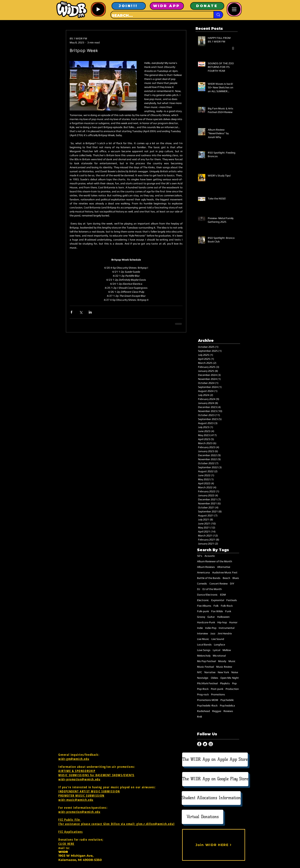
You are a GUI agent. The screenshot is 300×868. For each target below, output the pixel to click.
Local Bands (204, 644)
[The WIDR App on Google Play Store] (215, 779)
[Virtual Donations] (203, 817)
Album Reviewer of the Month (215, 561)
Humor (233, 622)
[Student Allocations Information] (211, 798)
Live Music (203, 639)
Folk (216, 606)
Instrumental (227, 628)
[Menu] (234, 9)
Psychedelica (227, 705)
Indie (200, 628)
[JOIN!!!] (129, 6)
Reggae (217, 711)
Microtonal (219, 656)
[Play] (98, 9)
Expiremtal (218, 600)
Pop (234, 683)
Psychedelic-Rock (207, 705)
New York (223, 672)
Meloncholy (204, 656)
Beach (226, 578)
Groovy (201, 617)
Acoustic (210, 556)
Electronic (203, 600)
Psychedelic (227, 700)
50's (200, 556)
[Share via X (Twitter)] (81, 312)
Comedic (202, 584)
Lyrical (216, 650)
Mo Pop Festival (206, 661)
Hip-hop (222, 622)
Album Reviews (206, 567)
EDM (223, 595)
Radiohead (203, 711)
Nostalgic (203, 678)
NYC (200, 672)
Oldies (214, 678)
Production (232, 689)
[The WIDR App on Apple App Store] (215, 759)
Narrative (210, 672)
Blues (236, 578)
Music (232, 661)
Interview (203, 633)
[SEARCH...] (159, 15)
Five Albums (204, 606)
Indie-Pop (211, 628)
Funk (228, 611)
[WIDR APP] (167, 6)
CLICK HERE (66, 844)
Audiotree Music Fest (225, 572)
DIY (232, 584)
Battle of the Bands (209, 578)
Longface (219, 644)
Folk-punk (203, 611)
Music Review (224, 667)
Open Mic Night (230, 678)
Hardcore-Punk (206, 622)
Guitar (211, 617)
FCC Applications (71, 832)
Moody (222, 661)
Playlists (225, 683)
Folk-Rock (227, 606)
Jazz (213, 633)
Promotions (218, 694)
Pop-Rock (203, 689)
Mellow (227, 650)
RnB (200, 717)
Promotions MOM (208, 700)
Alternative (224, 567)
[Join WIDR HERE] (214, 845)
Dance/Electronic (207, 595)
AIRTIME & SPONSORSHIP (77, 771)
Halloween (223, 617)
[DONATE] (207, 6)
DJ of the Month (212, 589)
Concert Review (219, 584)
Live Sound (218, 639)
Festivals (232, 600)
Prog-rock (203, 694)
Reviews (228, 711)
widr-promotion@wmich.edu (79, 779)
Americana (203, 572)
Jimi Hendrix (225, 633)
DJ (199, 589)
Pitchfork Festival (207, 683)
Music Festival (205, 667)
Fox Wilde (217, 611)
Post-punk (217, 689)
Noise (235, 672)
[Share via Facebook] (71, 312)
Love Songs (204, 650)
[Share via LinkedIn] (90, 312)
